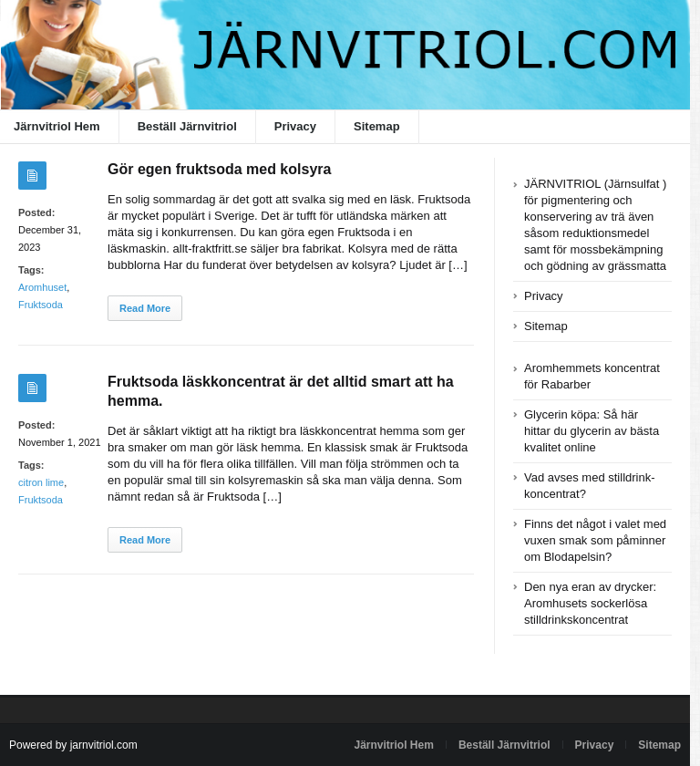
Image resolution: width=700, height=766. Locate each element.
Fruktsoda (41, 305)
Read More (145, 308)
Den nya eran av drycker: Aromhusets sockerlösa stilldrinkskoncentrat (590, 603)
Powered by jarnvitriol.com (73, 745)
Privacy (295, 126)
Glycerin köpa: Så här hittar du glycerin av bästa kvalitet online (592, 431)
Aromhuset (42, 287)
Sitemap (377, 126)
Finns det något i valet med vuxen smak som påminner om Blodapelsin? (595, 540)
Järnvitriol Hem (394, 745)
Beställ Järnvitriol (187, 126)
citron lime (41, 482)
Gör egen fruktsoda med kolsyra (219, 169)
